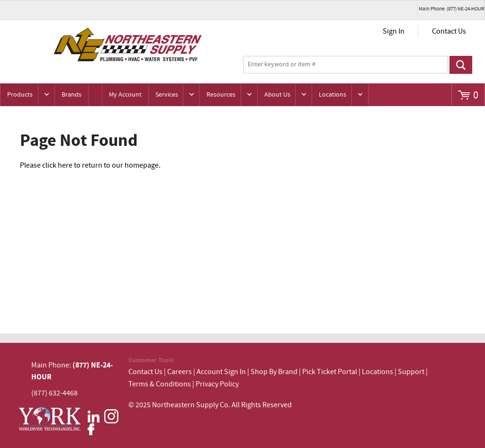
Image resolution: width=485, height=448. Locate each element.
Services (167, 95)
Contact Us (449, 31)
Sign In (394, 31)
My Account (125, 95)
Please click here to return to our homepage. (90, 166)
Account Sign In (222, 372)
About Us (277, 95)
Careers (180, 372)
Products (20, 95)
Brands (72, 95)
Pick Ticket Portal (330, 372)
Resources (221, 95)
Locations (332, 95)
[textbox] (346, 65)
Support (411, 372)
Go (461, 65)
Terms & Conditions (160, 384)
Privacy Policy (217, 384)
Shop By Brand (274, 372)
